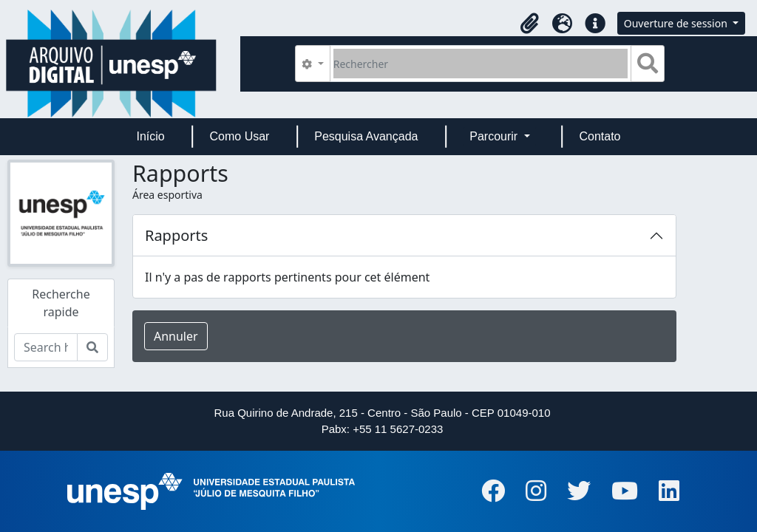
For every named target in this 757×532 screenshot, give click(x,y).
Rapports (176, 235)
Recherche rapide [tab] (61, 303)
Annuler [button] (176, 336)
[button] (530, 24)
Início (150, 136)
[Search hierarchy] (46, 347)
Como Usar (240, 136)
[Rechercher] (481, 64)
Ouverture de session (677, 23)
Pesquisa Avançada (366, 136)
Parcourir (495, 136)
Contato (600, 136)
